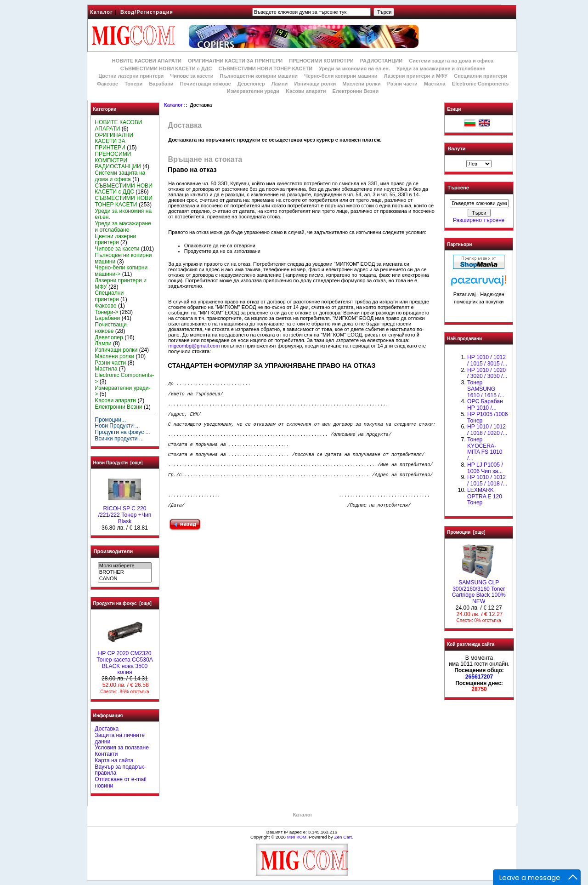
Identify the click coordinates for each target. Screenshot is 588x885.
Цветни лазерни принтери (131, 76)
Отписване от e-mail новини (120, 782)
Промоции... (110, 420)
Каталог (102, 12)
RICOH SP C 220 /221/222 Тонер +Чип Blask (125, 513)
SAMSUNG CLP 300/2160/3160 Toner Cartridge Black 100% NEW (479, 590)
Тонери (133, 84)
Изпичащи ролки (315, 84)
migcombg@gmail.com (194, 346)
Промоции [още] (466, 532)
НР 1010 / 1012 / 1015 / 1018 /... (487, 480)
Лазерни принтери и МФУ (416, 76)
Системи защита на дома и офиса (451, 61)
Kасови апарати (306, 91)
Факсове (107, 84)
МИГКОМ (297, 837)
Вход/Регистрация (147, 12)
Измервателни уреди (253, 91)
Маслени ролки (361, 84)
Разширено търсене (479, 220)
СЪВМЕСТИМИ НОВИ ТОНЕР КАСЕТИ (266, 69)
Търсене (458, 188)
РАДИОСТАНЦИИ (381, 61)
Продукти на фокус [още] (122, 603)
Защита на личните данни (120, 738)
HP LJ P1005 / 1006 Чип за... (485, 468)
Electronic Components (480, 84)
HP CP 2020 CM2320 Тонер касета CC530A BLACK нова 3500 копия (125, 660)
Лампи (280, 84)
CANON (125, 579)
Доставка (107, 729)
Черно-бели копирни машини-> (121, 271)
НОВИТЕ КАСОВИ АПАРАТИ (147, 61)
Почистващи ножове (206, 84)
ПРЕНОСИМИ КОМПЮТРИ (321, 61)
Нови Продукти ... (117, 426)
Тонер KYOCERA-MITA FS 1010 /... (485, 449)
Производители (113, 551)
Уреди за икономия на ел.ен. (354, 69)
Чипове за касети (192, 76)
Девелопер (251, 84)
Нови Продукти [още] (118, 463)
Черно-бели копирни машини (341, 76)
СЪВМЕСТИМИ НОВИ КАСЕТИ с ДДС (166, 69)
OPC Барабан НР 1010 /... (485, 405)
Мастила (435, 84)
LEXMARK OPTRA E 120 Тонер (485, 497)
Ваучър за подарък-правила (120, 770)
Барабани (161, 84)
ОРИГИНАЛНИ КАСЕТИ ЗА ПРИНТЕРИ (235, 61)
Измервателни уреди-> (122, 391)
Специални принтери (481, 76)
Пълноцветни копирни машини (259, 76)
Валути (456, 148)
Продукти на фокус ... (122, 432)
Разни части (402, 84)
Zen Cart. (343, 837)
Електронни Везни (356, 91)
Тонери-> (106, 312)
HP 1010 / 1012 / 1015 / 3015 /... (487, 360)
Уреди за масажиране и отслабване (441, 69)
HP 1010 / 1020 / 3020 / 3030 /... (487, 373)
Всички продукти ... (119, 439)
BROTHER (125, 572)
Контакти (106, 754)
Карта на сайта (114, 760)
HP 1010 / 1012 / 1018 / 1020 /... (487, 430)
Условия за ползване (122, 748)
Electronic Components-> (124, 378)
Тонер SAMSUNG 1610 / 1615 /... (486, 389)
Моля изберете (125, 566)
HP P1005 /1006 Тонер (488, 417)
